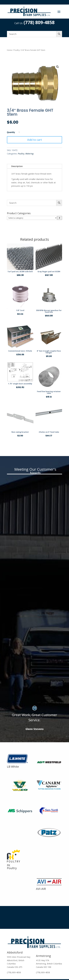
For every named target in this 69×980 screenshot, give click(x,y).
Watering (29, 154)
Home (9, 50)
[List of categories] (32, 218)
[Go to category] (60, 218)
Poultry (17, 50)
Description (17, 166)
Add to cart (35, 140)
